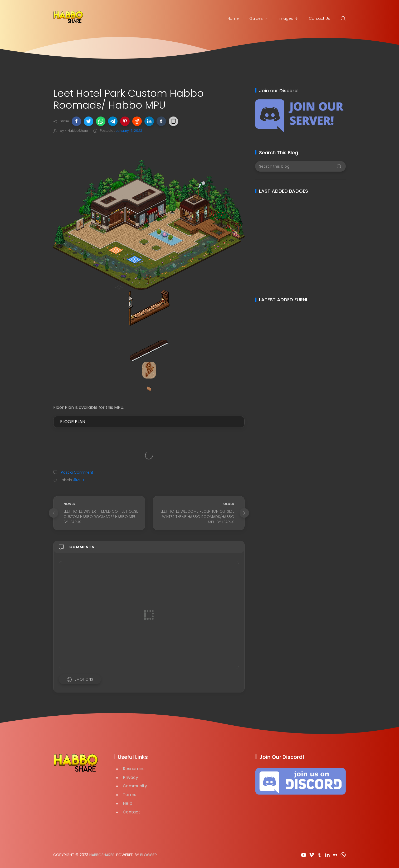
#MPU (79, 480)
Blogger (149, 855)
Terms (130, 795)
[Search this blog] (300, 166)
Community (135, 786)
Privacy (130, 777)
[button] (76, 121)
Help (128, 803)
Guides (259, 18)
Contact (132, 812)
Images (288, 18)
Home (233, 18)
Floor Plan (73, 422)
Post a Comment (77, 472)
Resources (134, 769)
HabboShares (102, 855)
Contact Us (319, 18)
